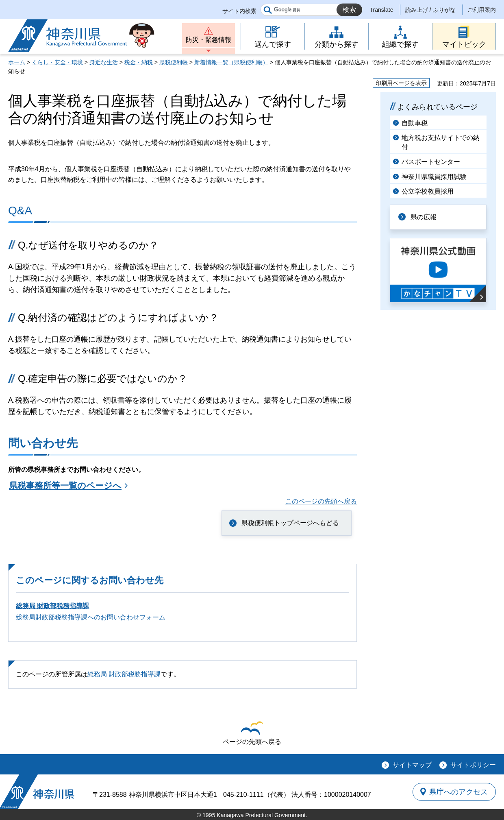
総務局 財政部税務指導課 (52, 606)
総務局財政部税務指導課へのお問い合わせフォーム (91, 617)
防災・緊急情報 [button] (209, 40)
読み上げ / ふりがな (430, 10)
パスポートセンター (431, 162)
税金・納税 (139, 62)
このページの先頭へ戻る (321, 501)
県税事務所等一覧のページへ (65, 485)
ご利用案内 (482, 10)
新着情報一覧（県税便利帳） (231, 62)
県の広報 (424, 217)
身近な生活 (104, 62)
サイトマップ (412, 765)
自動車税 (415, 123)
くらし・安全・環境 (57, 62)
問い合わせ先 (43, 443)
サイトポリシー (473, 765)
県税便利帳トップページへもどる (290, 523)
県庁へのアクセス (458, 792)
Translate (382, 10)
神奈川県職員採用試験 (434, 177)
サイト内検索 (239, 11)
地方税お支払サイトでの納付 (441, 142)
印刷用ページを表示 (401, 83)
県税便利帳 (174, 62)
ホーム (17, 62)
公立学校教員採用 (428, 191)
